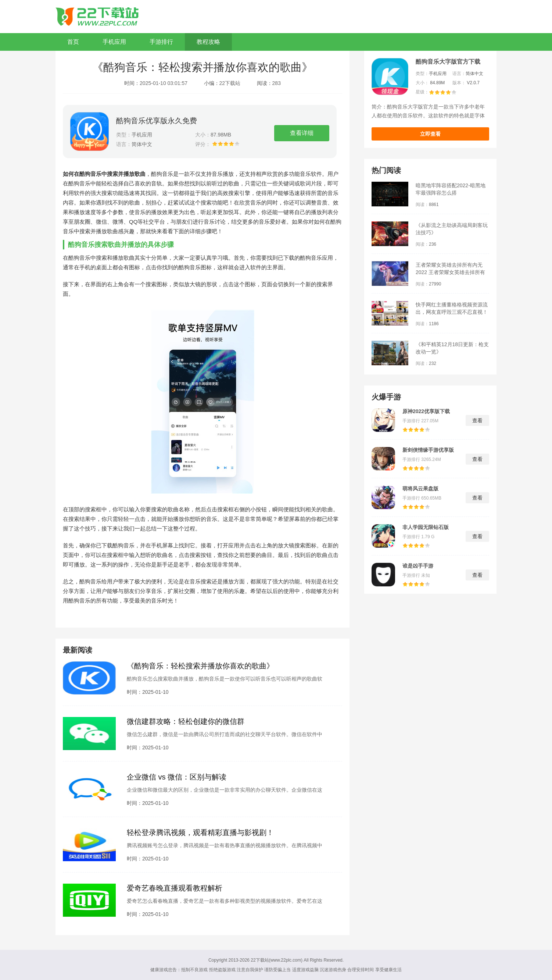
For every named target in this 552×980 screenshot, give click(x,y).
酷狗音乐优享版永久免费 (157, 121)
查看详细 (302, 133)
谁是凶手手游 (418, 566)
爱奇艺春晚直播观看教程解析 (175, 888)
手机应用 (114, 42)
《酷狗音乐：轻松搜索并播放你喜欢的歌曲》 (200, 666)
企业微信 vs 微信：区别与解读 (177, 777)
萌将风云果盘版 (420, 489)
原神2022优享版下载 (426, 411)
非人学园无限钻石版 (426, 527)
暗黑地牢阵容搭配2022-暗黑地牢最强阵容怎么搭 (451, 189)
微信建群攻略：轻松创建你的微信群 (186, 721)
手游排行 (161, 42)
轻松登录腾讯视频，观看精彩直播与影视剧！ (200, 832)
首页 (73, 42)
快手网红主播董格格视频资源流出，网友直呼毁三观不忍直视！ (452, 308)
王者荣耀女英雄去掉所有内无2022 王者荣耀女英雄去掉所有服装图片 (450, 269)
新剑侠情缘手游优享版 (428, 450)
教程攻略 (208, 42)
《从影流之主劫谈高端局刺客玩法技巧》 (452, 229)
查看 (477, 420)
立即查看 (430, 134)
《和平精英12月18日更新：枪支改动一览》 (452, 348)
